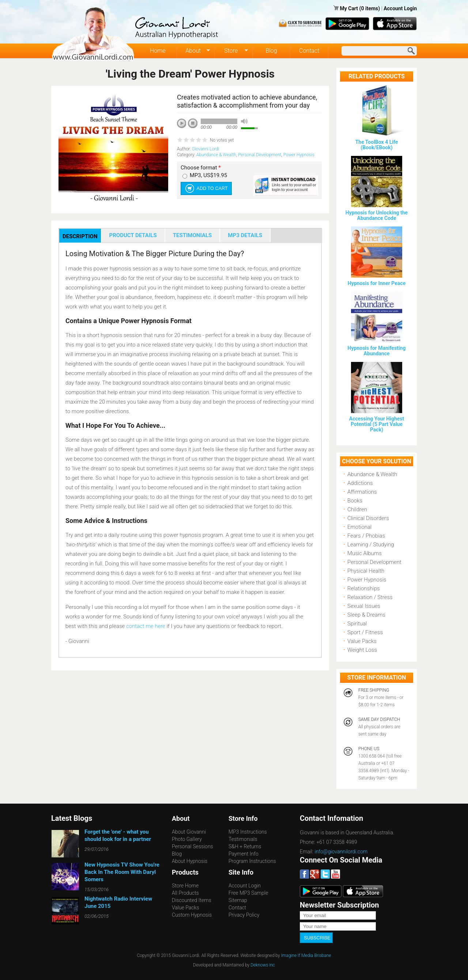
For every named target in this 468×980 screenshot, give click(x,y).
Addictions (360, 483)
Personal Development (260, 155)
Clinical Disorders (368, 518)
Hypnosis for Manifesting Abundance (377, 351)
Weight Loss (362, 650)
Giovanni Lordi (206, 149)
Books (355, 501)
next (214, 133)
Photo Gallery (187, 839)
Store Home (185, 886)
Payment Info (244, 854)
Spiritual (357, 624)
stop (193, 124)
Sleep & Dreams (366, 615)
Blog (271, 51)
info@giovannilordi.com (341, 852)
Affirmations (362, 492)
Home (158, 51)
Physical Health (366, 571)
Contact (309, 51)
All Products (185, 893)
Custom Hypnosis (192, 915)
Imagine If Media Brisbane (306, 955)
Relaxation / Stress (370, 597)
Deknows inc (263, 964)
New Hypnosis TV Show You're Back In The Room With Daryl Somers (122, 872)
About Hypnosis (190, 861)
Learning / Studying (371, 545)
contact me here (146, 626)
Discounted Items (192, 900)
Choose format (201, 168)
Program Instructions (252, 861)
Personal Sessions (193, 846)
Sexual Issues (364, 606)
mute (244, 121)
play (184, 126)
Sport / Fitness (365, 632)
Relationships (364, 588)
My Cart (349, 8)
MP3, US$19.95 (208, 175)
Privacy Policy (244, 915)
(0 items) (370, 8)
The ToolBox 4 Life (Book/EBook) (377, 145)
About (194, 51)
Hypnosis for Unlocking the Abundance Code (377, 215)
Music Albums (365, 553)
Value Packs (362, 641)
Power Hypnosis (299, 155)
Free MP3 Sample (248, 893)
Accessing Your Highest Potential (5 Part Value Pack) (377, 424)
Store (231, 51)
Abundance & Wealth (216, 155)
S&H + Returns (245, 846)
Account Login (400, 8)
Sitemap (238, 900)
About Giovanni (189, 832)
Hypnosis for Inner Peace (377, 283)
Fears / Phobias (366, 536)
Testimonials (243, 839)
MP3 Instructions (248, 832)
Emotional (359, 527)
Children (357, 509)
